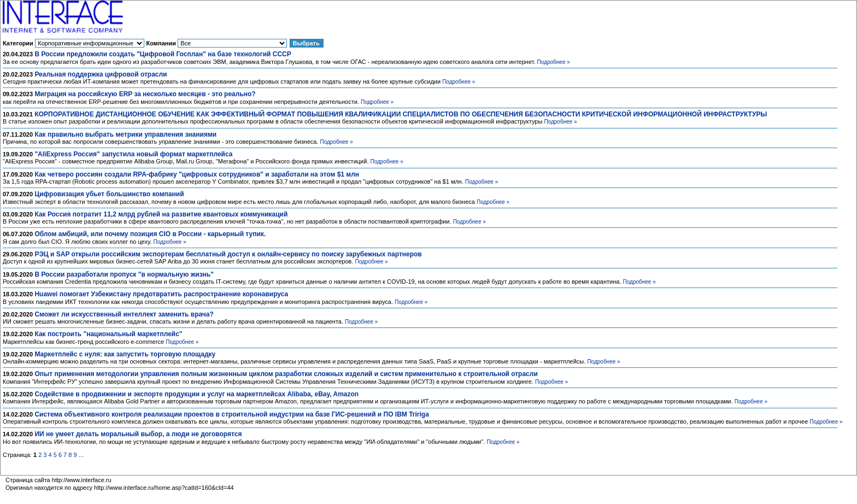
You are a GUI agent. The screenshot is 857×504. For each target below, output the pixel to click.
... (81, 455)
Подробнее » (554, 62)
